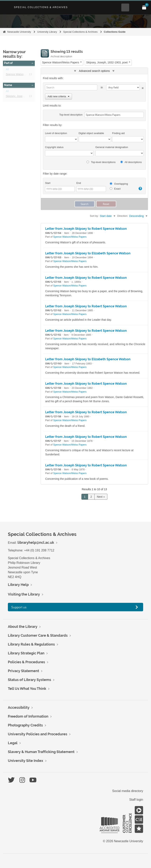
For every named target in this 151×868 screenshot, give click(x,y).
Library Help (18, 585)
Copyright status (54, 147)
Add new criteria (58, 96)
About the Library (23, 627)
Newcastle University (19, 32)
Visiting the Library (24, 594)
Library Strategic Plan (26, 653)
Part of (8, 63)
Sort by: (94, 216)
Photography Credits (25, 725)
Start (48, 183)
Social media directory (128, 791)
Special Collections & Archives (41, 7)
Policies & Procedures (26, 662)
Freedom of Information (28, 716)
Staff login (136, 800)
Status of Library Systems (29, 680)
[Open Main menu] (135, 7)
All (7, 70)
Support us (19, 607)
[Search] (71, 87)
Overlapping (119, 184)
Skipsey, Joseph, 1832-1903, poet (26, 97)
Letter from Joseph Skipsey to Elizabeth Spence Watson (88, 253)
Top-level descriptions (101, 162)
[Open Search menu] (125, 7)
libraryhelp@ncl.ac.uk (36, 542)
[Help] (140, 189)
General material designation (112, 147)
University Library (47, 32)
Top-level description (71, 115)
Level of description (56, 133)
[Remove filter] (81, 62)
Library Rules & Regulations (31, 644)
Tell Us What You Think (27, 689)
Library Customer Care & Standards (38, 635)
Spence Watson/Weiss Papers (24, 75)
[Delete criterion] (142, 87)
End (79, 183)
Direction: (123, 216)
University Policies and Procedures (38, 734)
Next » (101, 497)
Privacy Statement (23, 671)
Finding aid (118, 133)
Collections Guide (115, 32)
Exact (115, 189)
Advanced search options (94, 71)
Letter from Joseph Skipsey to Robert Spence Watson (86, 229)
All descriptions (131, 162)
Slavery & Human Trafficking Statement (41, 752)
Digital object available (91, 133)
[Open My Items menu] (144, 7)
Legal (13, 743)
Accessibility (19, 707)
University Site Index (26, 761)
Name (8, 85)
